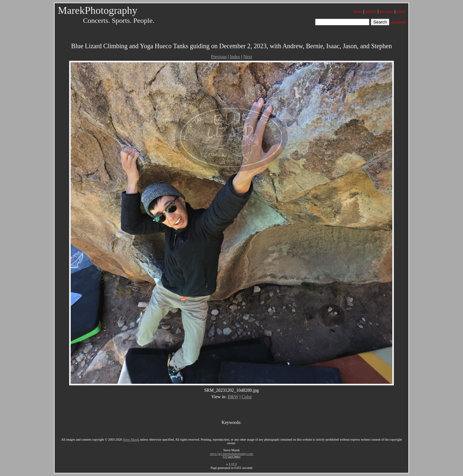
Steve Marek (131, 440)
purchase (387, 12)
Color (247, 397)
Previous (219, 57)
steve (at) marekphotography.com (232, 454)
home (358, 12)
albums (371, 12)
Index (235, 57)
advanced (398, 22)
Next (248, 57)
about (401, 12)
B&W (233, 397)
